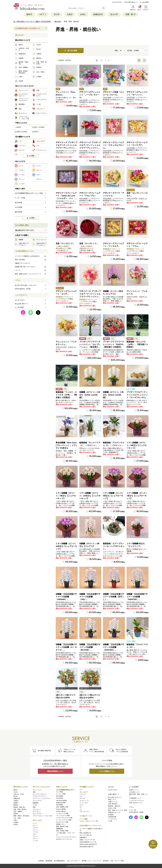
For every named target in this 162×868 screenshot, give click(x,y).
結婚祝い (16, 803)
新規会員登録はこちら (55, 771)
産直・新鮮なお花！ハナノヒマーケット (30, 274)
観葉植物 (35, 803)
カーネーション (84, 801)
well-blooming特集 (61, 800)
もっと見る (31, 156)
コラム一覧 (132, 810)
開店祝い (16, 805)
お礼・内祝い (18, 818)
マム (81, 796)
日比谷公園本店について (88, 842)
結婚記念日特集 (61, 803)
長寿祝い (16, 814)
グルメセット (37, 809)
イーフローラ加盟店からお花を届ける (30, 256)
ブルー (35, 834)
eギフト (43, 14)
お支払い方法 (112, 808)
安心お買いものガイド (115, 797)
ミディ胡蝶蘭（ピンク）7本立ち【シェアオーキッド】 (137, 496)
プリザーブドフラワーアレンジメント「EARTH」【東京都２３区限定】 (114, 344)
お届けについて (113, 802)
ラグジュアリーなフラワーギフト (66, 837)
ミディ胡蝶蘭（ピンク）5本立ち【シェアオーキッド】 (113, 496)
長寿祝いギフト (61, 824)
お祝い (16, 820)
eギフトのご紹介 (86, 835)
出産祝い (16, 801)
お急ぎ (70, 14)
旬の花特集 (60, 805)
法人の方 (114, 14)
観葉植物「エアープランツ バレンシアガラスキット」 (114, 546)
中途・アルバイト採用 (117, 861)
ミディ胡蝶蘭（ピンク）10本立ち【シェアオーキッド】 (66, 546)
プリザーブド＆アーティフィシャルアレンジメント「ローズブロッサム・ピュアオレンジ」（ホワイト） (137, 397)
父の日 (57, 14)
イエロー (35, 828)
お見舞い (16, 822)
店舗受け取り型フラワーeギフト (30, 267)
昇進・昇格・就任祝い (20, 809)
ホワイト (35, 838)
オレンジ (35, 830)
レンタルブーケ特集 (62, 813)
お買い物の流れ (113, 804)
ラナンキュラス (84, 812)
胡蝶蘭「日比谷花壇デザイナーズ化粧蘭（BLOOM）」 (90, 647)
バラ (81, 790)
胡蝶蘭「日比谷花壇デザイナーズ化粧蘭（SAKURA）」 (113, 647)
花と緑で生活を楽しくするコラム (26, 285)
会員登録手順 (112, 817)
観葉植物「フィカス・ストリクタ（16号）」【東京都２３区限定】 (66, 395)
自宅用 (16, 824)
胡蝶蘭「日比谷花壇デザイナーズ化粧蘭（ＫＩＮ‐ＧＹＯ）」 (67, 647)
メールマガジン (113, 819)
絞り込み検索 (71, 51)
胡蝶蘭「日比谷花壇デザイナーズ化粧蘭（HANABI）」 (66, 597)
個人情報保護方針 (59, 861)
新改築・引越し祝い (20, 807)
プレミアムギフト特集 (63, 816)
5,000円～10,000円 (38, 127)
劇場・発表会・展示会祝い (22, 816)
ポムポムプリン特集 (62, 822)
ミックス (35, 841)
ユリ (81, 809)
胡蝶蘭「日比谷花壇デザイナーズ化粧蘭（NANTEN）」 (137, 597)
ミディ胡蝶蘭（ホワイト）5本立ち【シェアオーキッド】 (137, 445)
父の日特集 (60, 798)
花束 (34, 792)
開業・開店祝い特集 (62, 826)
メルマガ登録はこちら (107, 771)
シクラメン (83, 794)
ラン (81, 807)
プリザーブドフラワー (39, 796)
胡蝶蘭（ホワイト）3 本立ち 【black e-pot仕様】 (113, 395)
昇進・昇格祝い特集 (62, 831)
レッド (35, 823)
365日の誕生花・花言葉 (23, 289)
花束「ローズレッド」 (89, 244)
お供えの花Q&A (61, 811)
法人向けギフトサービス (24, 230)
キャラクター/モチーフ (40, 794)
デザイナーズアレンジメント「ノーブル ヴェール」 (90, 95)
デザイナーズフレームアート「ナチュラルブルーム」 (113, 145)
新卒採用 (106, 861)
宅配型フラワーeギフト (23, 263)
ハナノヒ (30, 270)
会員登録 (111, 815)
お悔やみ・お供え (19, 794)
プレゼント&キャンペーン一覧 (89, 821)
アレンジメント (37, 790)
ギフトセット (37, 812)
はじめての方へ (117, 2)
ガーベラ (82, 798)
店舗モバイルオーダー (87, 840)
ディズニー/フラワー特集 (64, 820)
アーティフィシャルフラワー (42, 798)
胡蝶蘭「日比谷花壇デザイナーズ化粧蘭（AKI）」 (90, 597)
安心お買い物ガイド (131, 2)
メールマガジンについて (136, 800)
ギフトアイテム (37, 814)
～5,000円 (18, 127)
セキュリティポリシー (73, 861)
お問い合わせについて (136, 803)
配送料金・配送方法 (114, 806)
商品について (112, 799)
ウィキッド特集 (61, 794)
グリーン (35, 836)
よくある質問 (144, 2)
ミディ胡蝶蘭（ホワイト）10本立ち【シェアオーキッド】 (90, 496)
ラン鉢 (35, 805)
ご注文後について (134, 792)
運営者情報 (49, 861)
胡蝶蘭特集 (60, 829)
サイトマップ (97, 861)
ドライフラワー (37, 801)
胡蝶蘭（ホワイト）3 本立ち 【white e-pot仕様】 (90, 395)
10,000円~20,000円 (21, 132)
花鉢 (34, 807)
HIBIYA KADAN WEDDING (88, 844)
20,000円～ (36, 132)
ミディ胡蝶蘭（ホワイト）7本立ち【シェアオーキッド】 (66, 496)
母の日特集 (60, 796)
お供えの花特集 (61, 809)
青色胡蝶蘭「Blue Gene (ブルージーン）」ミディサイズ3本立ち (67, 445)
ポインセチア (84, 792)
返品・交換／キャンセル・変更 (118, 810)
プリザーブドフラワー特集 (64, 818)
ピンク (35, 825)
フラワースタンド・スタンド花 (42, 816)
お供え (83, 14)
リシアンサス (84, 803)
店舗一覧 (130, 14)
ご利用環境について (135, 798)
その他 (110, 821)
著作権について (87, 861)
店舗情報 (83, 838)
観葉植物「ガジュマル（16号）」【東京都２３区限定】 (137, 344)
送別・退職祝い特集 (62, 807)
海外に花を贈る (30, 260)
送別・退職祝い (18, 812)
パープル (35, 832)
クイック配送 (84, 819)
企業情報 (41, 861)
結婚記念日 (98, 14)
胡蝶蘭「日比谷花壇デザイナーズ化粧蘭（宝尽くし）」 (113, 597)
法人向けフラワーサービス (64, 839)
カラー (82, 805)
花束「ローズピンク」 (65, 244)
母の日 (16, 796)
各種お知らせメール (114, 812)
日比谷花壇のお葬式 (87, 847)
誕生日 (29, 14)
